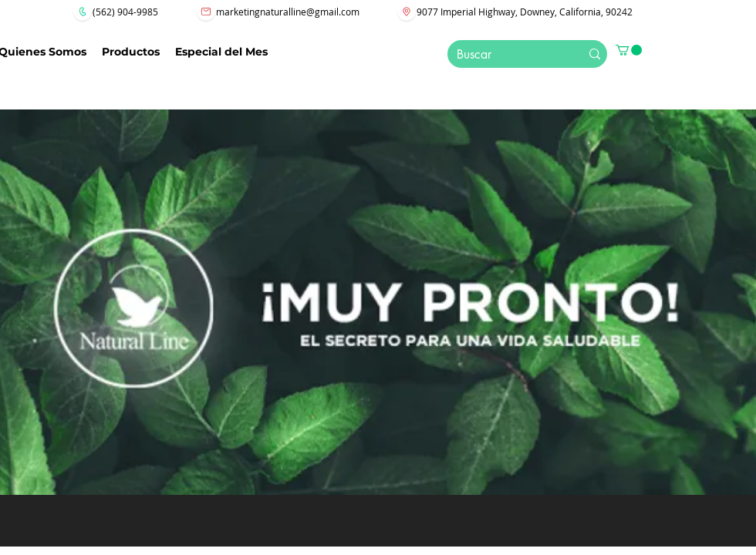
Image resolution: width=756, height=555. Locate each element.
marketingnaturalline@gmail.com (288, 12)
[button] (629, 50)
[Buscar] (503, 55)
